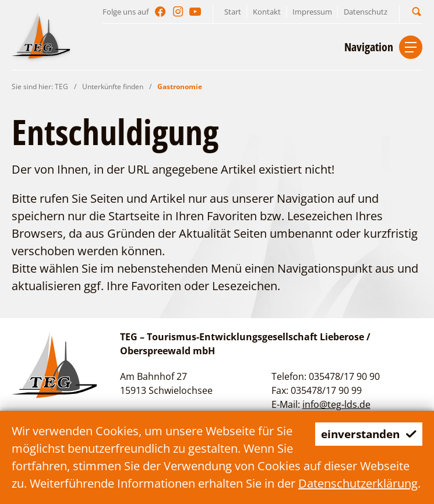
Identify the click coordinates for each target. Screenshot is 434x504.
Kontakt (267, 12)
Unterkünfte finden (113, 87)
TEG (61, 87)
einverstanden (366, 434)
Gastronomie (180, 87)
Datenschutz (366, 12)
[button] (417, 11)
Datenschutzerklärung (358, 483)
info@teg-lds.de (336, 404)
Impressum (312, 12)
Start (233, 12)
